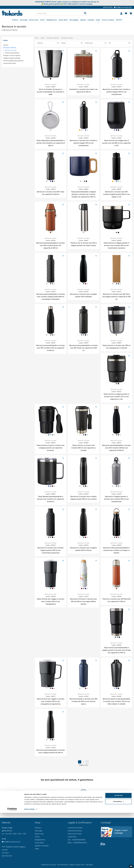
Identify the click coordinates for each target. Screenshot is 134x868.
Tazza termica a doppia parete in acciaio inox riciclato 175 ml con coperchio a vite (116, 397)
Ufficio (42, 20)
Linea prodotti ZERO (10, 63)
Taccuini (6, 45)
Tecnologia (24, 20)
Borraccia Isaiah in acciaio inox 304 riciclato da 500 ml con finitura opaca (84, 701)
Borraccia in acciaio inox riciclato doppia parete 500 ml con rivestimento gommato (51, 550)
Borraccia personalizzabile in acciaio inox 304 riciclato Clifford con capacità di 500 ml (116, 448)
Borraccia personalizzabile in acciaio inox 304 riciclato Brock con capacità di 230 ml (51, 245)
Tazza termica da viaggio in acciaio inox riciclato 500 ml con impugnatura (51, 601)
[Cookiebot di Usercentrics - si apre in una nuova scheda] (12, 864)
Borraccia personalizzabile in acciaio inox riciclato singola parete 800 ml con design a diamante (51, 297)
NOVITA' (119, 20)
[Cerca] (85, 13)
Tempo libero (63, 20)
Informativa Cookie (75, 834)
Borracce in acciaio (11, 50)
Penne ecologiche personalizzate (13, 61)
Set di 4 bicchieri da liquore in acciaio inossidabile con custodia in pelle (51, 92)
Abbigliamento (52, 20)
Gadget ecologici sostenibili (12, 58)
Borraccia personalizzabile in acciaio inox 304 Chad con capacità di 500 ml (83, 348)
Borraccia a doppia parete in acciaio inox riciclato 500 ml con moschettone (116, 499)
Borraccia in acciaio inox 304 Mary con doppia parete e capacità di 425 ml (116, 297)
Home (37, 38)
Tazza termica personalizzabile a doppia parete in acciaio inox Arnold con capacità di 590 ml (116, 650)
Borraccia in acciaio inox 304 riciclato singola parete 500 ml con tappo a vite (116, 194)
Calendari (91, 20)
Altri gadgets (74, 20)
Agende (83, 20)
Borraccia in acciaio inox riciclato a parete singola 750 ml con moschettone (83, 143)
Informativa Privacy (75, 831)
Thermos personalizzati (12, 53)
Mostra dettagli (29, 864)
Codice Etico (72, 837)
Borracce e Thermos (10, 30)
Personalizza (119, 857)
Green (98, 20)
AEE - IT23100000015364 (76, 840)
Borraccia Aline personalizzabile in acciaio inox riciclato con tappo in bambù (116, 550)
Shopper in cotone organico (12, 55)
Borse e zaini (34, 20)
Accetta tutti (119, 851)
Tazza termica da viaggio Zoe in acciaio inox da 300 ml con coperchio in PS (116, 143)
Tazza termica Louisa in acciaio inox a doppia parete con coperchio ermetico (51, 448)
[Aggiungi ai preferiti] (63, 51)
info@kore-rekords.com (123, 7)
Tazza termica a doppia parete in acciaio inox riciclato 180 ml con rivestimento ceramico (116, 245)
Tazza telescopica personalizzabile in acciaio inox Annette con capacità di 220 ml (51, 143)
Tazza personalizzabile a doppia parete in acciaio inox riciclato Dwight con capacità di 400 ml (83, 194)
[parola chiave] (59, 13)
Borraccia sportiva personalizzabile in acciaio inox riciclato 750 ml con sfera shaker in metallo (116, 701)
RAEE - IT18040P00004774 (77, 843)
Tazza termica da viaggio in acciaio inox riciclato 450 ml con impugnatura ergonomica (51, 701)
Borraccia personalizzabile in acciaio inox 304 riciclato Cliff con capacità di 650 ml (51, 348)
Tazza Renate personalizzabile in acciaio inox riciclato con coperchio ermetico (51, 499)
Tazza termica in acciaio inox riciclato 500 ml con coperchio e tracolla (83, 448)
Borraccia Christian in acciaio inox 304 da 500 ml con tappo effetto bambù (83, 601)
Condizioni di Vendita (75, 828)
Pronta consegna (108, 20)
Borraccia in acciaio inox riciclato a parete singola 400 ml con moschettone (116, 92)
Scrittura (15, 20)
